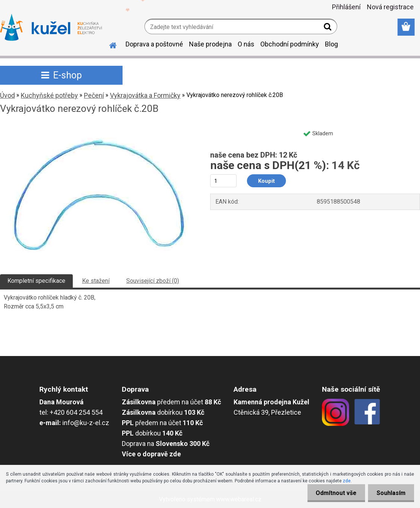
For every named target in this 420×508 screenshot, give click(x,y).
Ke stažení (96, 281)
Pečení (94, 95)
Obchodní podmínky (290, 44)
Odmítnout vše (334, 493)
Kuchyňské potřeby (49, 95)
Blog (331, 44)
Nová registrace (390, 7)
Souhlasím (390, 493)
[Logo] (51, 27)
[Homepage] (108, 44)
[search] (328, 28)
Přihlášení (346, 7)
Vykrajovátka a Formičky (145, 95)
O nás (246, 44)
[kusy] (223, 181)
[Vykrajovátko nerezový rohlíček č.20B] (97, 129)
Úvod (7, 95)
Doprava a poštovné (154, 44)
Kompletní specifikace (36, 281)
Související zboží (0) (153, 281)
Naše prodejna (210, 44)
